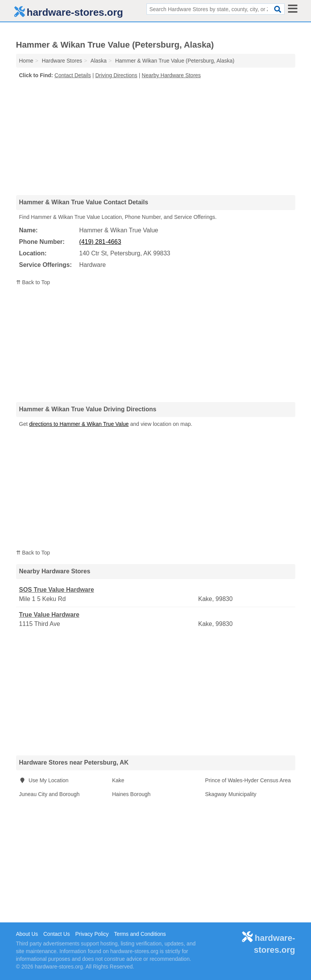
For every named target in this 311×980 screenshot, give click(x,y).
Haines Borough (131, 794)
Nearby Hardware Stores (171, 75)
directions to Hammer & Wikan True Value (79, 424)
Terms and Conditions (140, 934)
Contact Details (73, 75)
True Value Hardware (49, 615)
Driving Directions (116, 75)
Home (26, 61)
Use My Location (44, 780)
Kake (118, 780)
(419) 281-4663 (100, 242)
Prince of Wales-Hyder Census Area (248, 780)
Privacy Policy (92, 934)
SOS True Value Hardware (57, 590)
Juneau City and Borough (49, 794)
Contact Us (57, 934)
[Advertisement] (156, 137)
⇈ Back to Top (33, 282)
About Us (27, 934)
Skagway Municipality (231, 794)
